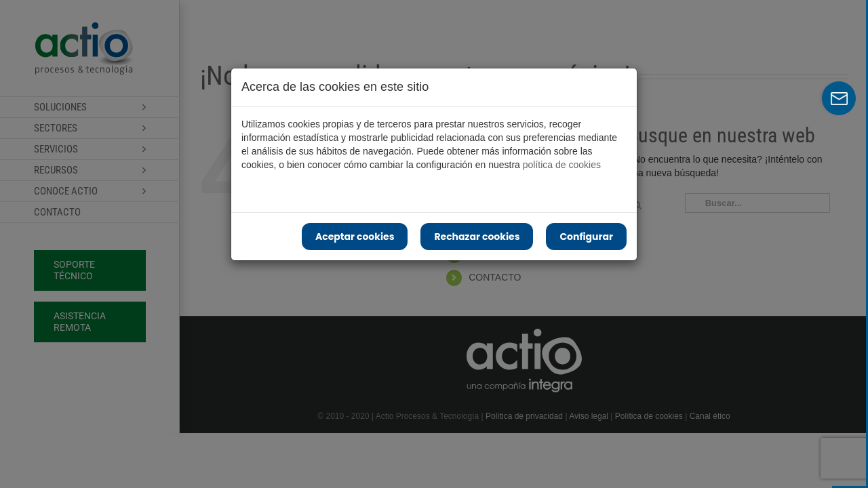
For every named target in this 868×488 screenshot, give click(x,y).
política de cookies (562, 165)
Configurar (586, 237)
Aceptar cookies (355, 237)
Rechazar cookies (477, 237)
